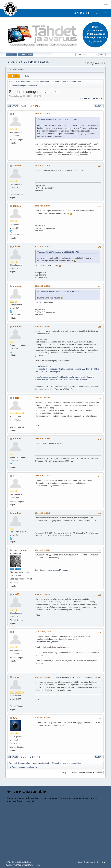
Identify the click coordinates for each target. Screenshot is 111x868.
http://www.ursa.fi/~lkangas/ (58, 570)
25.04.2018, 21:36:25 (43, 718)
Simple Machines (25, 862)
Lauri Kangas (20, 550)
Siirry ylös (13, 757)
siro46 (16, 594)
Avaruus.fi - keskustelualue (28, 62)
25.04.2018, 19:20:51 (43, 550)
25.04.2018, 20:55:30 (43, 677)
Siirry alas (13, 106)
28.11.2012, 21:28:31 (43, 286)
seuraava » (97, 98)
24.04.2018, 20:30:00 (43, 398)
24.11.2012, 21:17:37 (43, 206)
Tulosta (99, 106)
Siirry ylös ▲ (101, 862)
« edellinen (85, 98)
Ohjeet (80, 862)
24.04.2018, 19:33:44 (43, 326)
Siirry (64, 772)
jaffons (16, 246)
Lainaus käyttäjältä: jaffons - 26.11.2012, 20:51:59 (59, 292)
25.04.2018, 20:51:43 (45, 632)
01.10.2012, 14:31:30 (43, 114)
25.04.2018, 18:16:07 (43, 513)
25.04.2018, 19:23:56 (43, 594)
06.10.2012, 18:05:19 (43, 166)
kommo (17, 166)
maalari (17, 326)
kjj (14, 114)
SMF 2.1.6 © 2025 (12, 862)
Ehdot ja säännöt (89, 862)
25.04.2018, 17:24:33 (43, 476)
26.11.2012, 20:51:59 (43, 246)
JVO (15, 718)
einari (16, 398)
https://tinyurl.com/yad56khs (47, 642)
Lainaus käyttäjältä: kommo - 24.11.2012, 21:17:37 (59, 252)
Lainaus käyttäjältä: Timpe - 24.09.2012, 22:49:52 (59, 120)
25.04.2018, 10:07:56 (43, 439)
